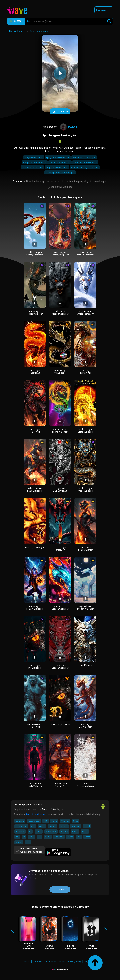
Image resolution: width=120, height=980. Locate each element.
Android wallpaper (36, 814)
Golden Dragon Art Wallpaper (60, 371)
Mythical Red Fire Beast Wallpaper (35, 490)
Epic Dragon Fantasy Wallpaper (35, 608)
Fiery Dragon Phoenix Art (35, 371)
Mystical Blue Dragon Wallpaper (85, 608)
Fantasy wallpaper (40, 31)
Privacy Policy (75, 961)
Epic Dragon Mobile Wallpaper (35, 312)
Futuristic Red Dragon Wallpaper (60, 667)
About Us (37, 961)
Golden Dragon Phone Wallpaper (85, 490)
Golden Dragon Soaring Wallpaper (35, 253)
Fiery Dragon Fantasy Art (85, 371)
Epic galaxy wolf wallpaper (58, 157)
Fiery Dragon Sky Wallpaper (85, 726)
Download (60, 112)
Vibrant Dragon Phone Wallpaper (60, 430)
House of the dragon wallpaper (85, 167)
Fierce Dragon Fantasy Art (60, 549)
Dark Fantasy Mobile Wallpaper (35, 785)
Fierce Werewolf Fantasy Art (35, 726)
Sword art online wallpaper (85, 162)
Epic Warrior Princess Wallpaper (85, 785)
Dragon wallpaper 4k (34, 157)
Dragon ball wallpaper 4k (57, 167)
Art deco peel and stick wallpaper (60, 172)
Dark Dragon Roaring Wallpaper (60, 312)
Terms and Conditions (55, 961)
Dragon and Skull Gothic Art (60, 490)
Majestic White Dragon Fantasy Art (85, 312)
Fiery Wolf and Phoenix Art (60, 785)
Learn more (60, 889)
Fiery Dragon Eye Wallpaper (35, 667)
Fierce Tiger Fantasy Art (35, 547)
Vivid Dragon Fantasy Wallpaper (60, 253)
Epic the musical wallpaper (84, 157)
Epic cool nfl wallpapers (60, 162)
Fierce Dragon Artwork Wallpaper (85, 253)
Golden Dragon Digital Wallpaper (85, 430)
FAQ (86, 961)
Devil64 (68, 127)
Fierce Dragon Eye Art (60, 724)
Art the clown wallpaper (32, 167)
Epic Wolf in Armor (85, 665)
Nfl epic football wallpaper (35, 162)
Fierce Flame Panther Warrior (85, 549)
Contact (27, 961)
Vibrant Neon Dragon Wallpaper (60, 608)
